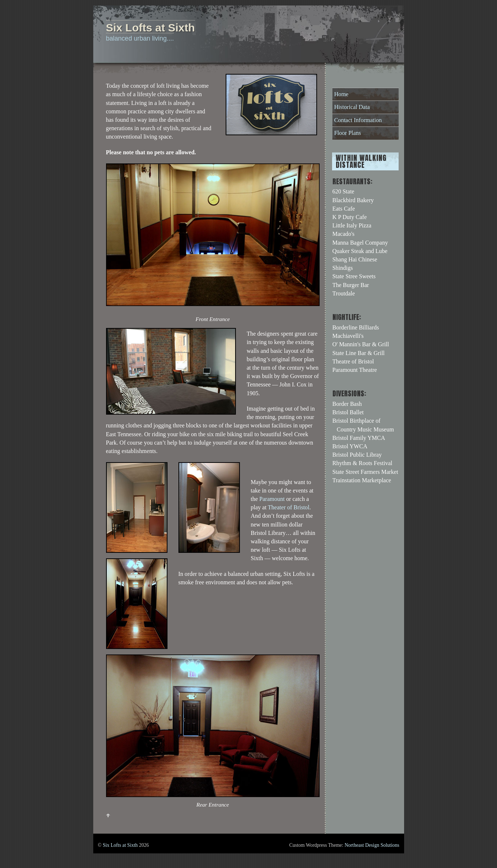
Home (341, 94)
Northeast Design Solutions (372, 845)
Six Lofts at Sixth (120, 845)
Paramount (272, 499)
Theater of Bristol (289, 507)
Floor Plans (348, 133)
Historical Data (352, 107)
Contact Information (358, 120)
